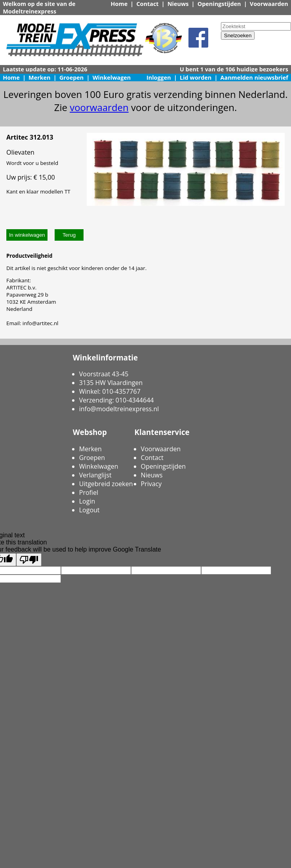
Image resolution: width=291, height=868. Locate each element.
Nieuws (178, 4)
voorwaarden (99, 107)
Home (119, 4)
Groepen (71, 78)
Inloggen (159, 78)
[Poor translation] (29, 560)
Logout (89, 510)
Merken (40, 78)
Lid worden (196, 78)
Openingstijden (219, 4)
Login (87, 501)
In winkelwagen (27, 235)
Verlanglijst (95, 475)
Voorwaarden (269, 4)
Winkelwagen (112, 78)
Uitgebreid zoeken (106, 484)
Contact (147, 4)
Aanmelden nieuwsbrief (254, 78)
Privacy (151, 484)
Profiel (89, 492)
